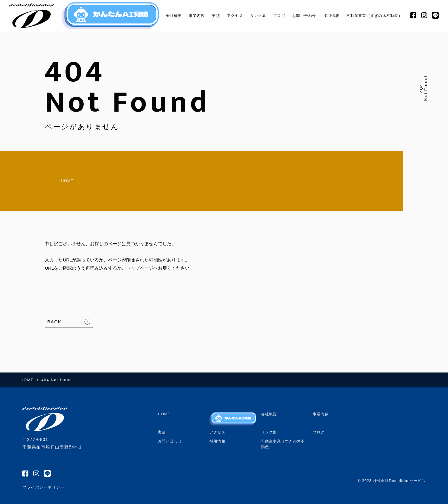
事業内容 (181, 16)
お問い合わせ (298, 16)
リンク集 (247, 16)
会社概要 (156, 16)
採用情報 (327, 16)
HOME (55, 178)
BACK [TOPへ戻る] (54, 316)
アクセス (222, 16)
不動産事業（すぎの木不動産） (374, 16)
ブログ (270, 16)
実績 (201, 16)
